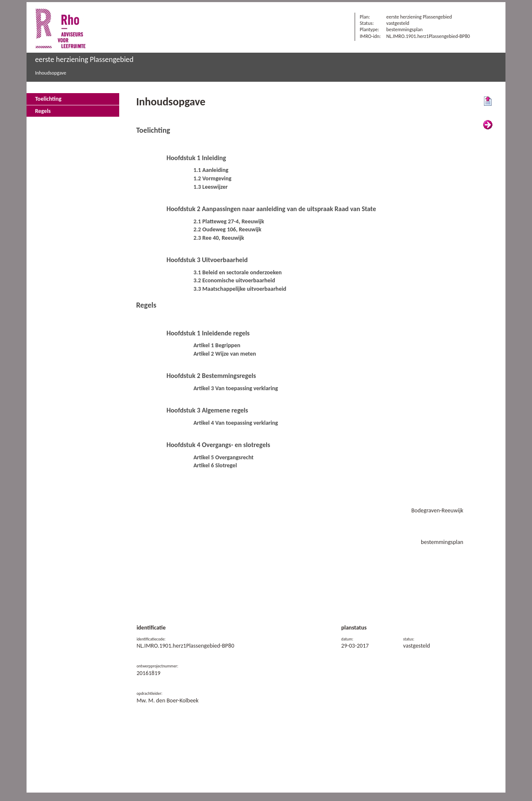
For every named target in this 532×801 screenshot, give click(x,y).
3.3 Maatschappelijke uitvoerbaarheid (240, 289)
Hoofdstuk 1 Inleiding (196, 158)
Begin (488, 102)
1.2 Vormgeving (212, 178)
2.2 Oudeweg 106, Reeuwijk (227, 229)
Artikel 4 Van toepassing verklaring (236, 423)
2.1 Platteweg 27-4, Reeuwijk (229, 221)
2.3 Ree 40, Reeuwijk (219, 238)
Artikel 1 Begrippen (217, 345)
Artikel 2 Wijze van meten (225, 354)
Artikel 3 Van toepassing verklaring (236, 388)
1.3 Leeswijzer (210, 187)
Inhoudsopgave (51, 73)
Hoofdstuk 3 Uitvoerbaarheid (207, 260)
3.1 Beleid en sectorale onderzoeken (238, 272)
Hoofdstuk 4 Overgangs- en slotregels (218, 445)
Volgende (488, 125)
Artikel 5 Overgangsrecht (223, 457)
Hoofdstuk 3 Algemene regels (207, 410)
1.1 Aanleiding (211, 170)
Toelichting (48, 99)
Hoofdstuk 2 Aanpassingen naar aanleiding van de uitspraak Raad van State (271, 209)
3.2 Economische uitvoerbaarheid (234, 280)
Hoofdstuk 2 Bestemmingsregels (211, 376)
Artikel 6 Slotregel (215, 465)
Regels (43, 111)
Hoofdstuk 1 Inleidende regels (208, 333)
